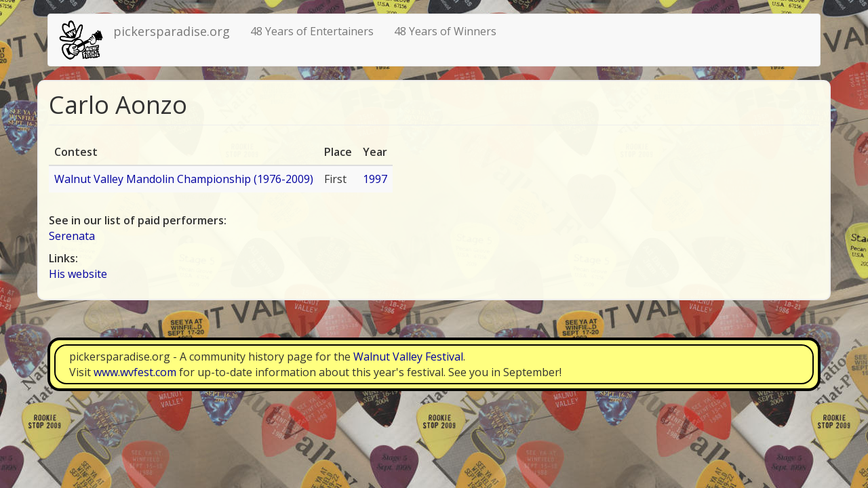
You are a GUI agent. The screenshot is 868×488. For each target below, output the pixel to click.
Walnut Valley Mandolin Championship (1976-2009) (184, 179)
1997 (375, 179)
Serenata (72, 236)
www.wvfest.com (135, 372)
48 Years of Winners (445, 31)
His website (78, 274)
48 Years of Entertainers (312, 31)
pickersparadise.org (172, 31)
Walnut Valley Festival (408, 357)
